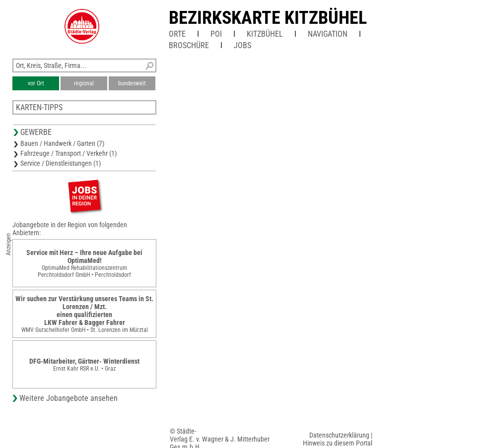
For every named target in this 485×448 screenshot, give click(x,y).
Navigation (328, 34)
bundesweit (132, 83)
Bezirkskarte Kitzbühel (268, 18)
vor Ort (36, 83)
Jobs (242, 45)
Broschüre (189, 45)
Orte (177, 34)
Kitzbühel (265, 34)
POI (216, 34)
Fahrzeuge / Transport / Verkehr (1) (69, 153)
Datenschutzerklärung (339, 435)
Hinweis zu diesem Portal (338, 443)
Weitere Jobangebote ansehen (69, 398)
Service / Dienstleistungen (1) (61, 163)
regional (84, 83)
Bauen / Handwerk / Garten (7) (62, 143)
